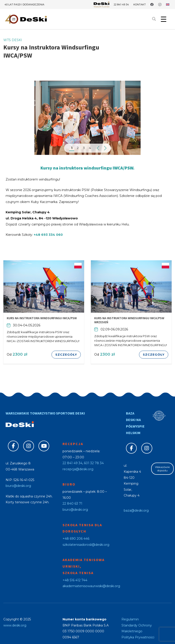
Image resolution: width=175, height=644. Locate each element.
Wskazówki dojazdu (162, 469)
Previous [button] (98, 148)
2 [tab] (78, 148)
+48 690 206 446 (76, 539)
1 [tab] (72, 148)
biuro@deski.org (18, 486)
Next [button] (105, 148)
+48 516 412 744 (75, 580)
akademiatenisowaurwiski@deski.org (91, 586)
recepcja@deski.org (78, 469)
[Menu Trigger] (164, 19)
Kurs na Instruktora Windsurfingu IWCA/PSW (42, 318)
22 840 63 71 (72, 504)
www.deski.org (15, 625)
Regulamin (130, 619)
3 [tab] (84, 148)
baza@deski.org (136, 510)
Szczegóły (66, 354)
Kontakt (140, 5)
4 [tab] (90, 148)
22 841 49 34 (121, 4)
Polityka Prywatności (138, 637)
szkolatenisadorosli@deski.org (86, 545)
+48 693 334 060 (48, 235)
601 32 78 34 (94, 463)
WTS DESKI (13, 40)
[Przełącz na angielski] (168, 4)
